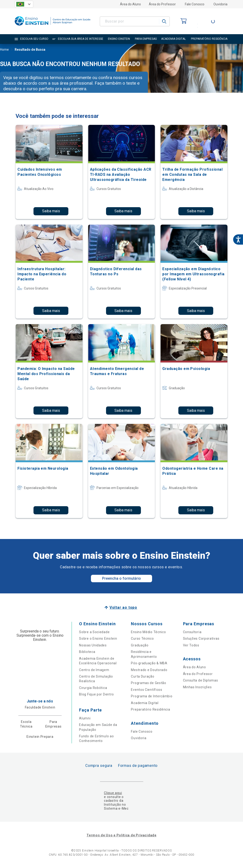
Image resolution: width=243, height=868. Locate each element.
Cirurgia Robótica (93, 688)
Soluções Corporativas (201, 639)
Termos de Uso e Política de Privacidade (121, 835)
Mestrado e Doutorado (149, 670)
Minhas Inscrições (197, 687)
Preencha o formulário (121, 578)
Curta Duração (143, 676)
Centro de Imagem (94, 670)
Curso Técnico (142, 639)
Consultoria (192, 632)
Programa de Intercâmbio (152, 696)
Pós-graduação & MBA (149, 663)
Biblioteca (87, 652)
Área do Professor (162, 4)
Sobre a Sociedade (94, 632)
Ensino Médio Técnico (148, 632)
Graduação (140, 645)
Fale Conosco (195, 4)
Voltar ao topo (123, 607)
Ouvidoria (220, 4)
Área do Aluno (130, 4)
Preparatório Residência (150, 709)
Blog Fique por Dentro (97, 694)
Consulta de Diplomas (201, 680)
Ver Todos (191, 645)
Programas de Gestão (148, 683)
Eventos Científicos (146, 690)
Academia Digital (145, 703)
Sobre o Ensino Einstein (98, 639)
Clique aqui (113, 793)
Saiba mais (51, 211)
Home (4, 50)
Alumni (85, 718)
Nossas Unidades (93, 645)
